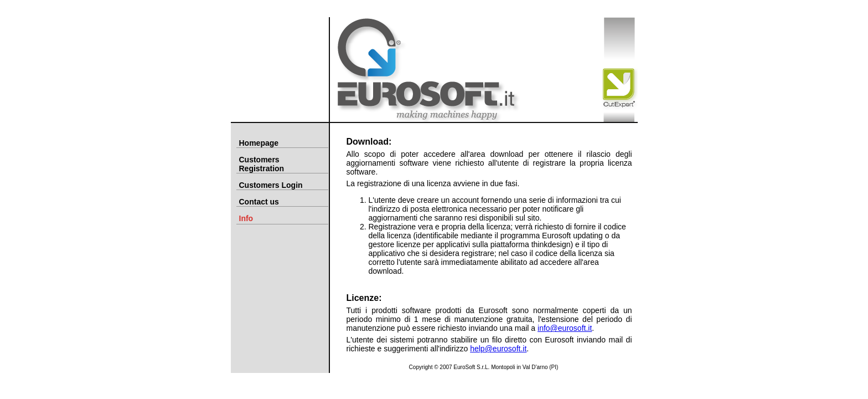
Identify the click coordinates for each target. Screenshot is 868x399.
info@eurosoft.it (565, 328)
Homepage (259, 143)
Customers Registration (262, 164)
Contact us (259, 202)
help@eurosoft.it (498, 349)
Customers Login (271, 185)
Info (246, 218)
